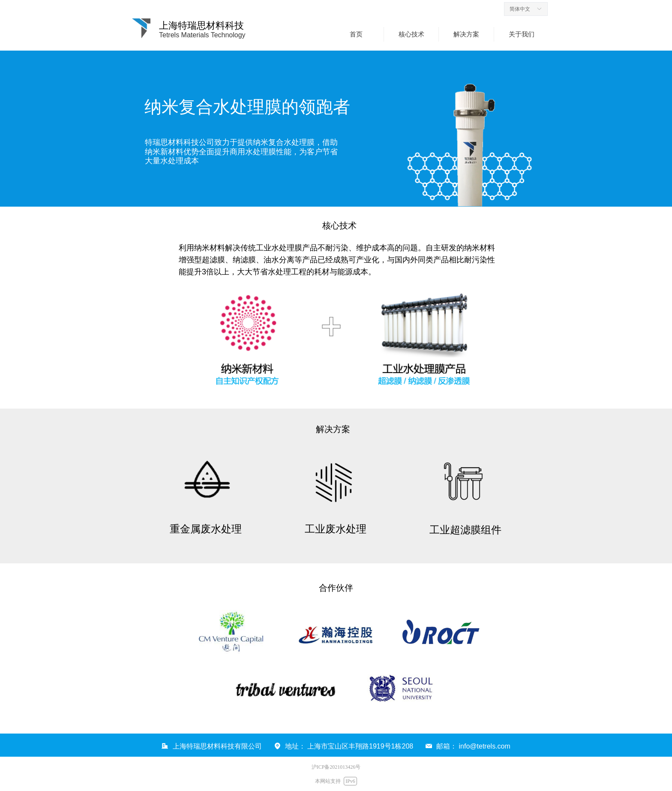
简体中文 (520, 9)
